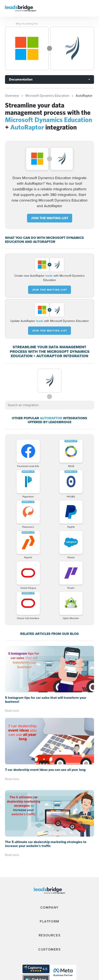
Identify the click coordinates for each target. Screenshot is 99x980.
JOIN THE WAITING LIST (50, 218)
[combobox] (49, 405)
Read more (12, 711)
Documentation (21, 79)
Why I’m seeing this (27, 24)
